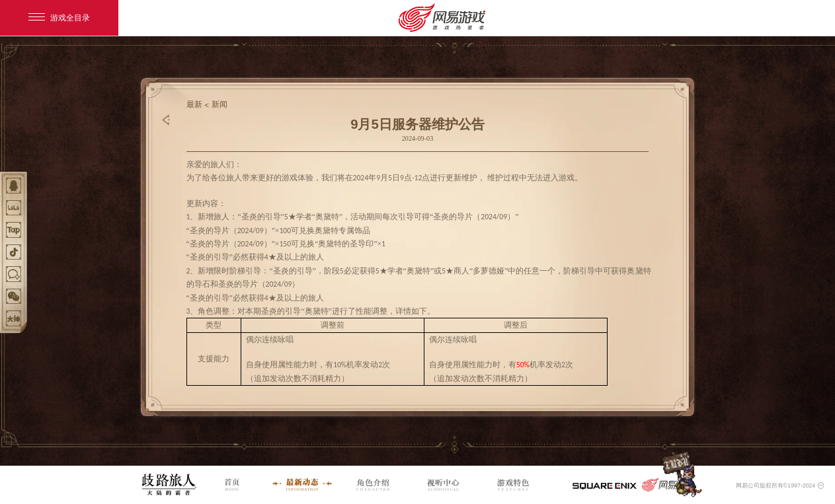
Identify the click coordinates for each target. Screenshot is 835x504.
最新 (194, 104)
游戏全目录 (59, 18)
